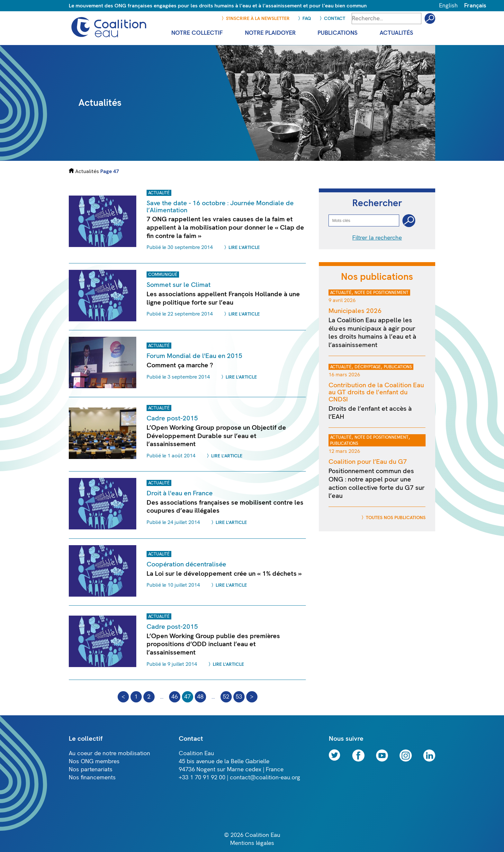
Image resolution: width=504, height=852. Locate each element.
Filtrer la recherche (377, 238)
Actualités (87, 171)
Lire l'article (244, 247)
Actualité (159, 193)
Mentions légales (252, 843)
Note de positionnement (382, 293)
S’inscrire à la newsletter (258, 18)
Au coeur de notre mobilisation (109, 753)
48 (200, 697)
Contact (335, 18)
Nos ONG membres (94, 761)
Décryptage (368, 367)
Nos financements (92, 778)
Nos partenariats (91, 770)
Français (475, 6)
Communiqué (163, 275)
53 (239, 697)
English (448, 6)
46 (175, 697)
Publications (398, 367)
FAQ (307, 18)
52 (226, 697)
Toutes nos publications (396, 518)
